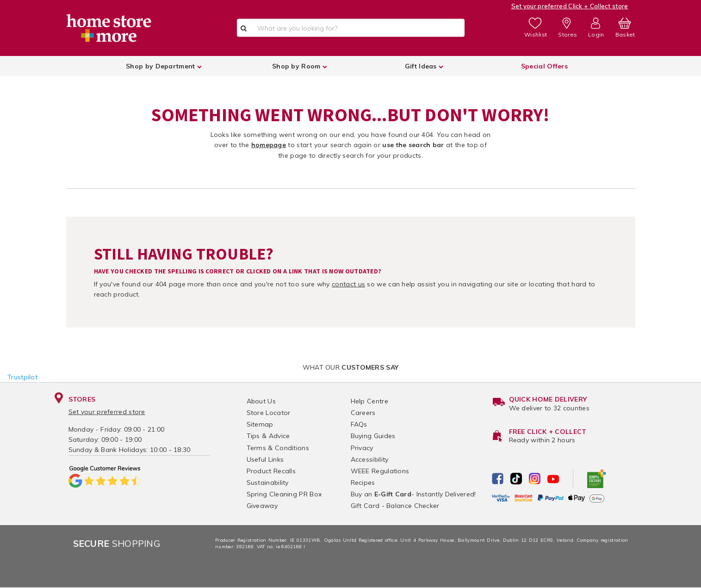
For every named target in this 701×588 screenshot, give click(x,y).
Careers (363, 413)
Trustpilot (22, 377)
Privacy (362, 448)
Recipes (363, 483)
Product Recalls (271, 471)
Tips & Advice (268, 436)
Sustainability (268, 483)
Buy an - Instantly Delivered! (413, 494)
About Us (261, 401)
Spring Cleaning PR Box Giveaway (284, 500)
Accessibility (370, 459)
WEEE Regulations (380, 471)
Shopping (117, 543)
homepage (269, 145)
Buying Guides (373, 436)
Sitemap (260, 424)
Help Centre (369, 401)
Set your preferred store (107, 412)
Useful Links (265, 459)
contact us (348, 284)
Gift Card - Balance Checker (395, 506)
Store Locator (269, 413)
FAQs (359, 424)
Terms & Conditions (278, 448)
